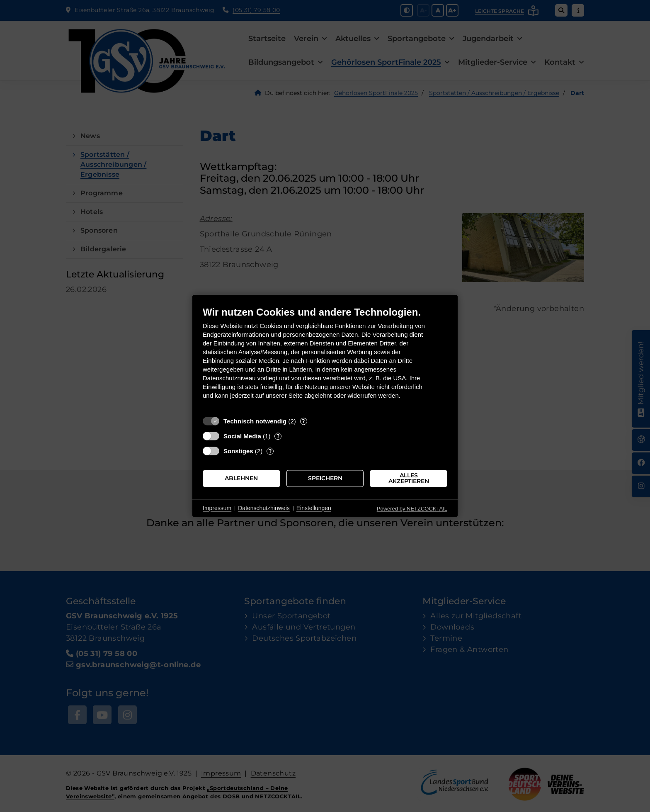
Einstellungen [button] (314, 508)
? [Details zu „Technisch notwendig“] (303, 421)
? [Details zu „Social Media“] (278, 436)
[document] (325, 359)
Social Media (242, 436)
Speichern (325, 478)
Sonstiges (238, 451)
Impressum (217, 508)
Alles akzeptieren (409, 478)
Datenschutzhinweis (264, 508)
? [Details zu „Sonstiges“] (270, 451)
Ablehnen (241, 478)
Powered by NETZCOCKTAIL (412, 509)
